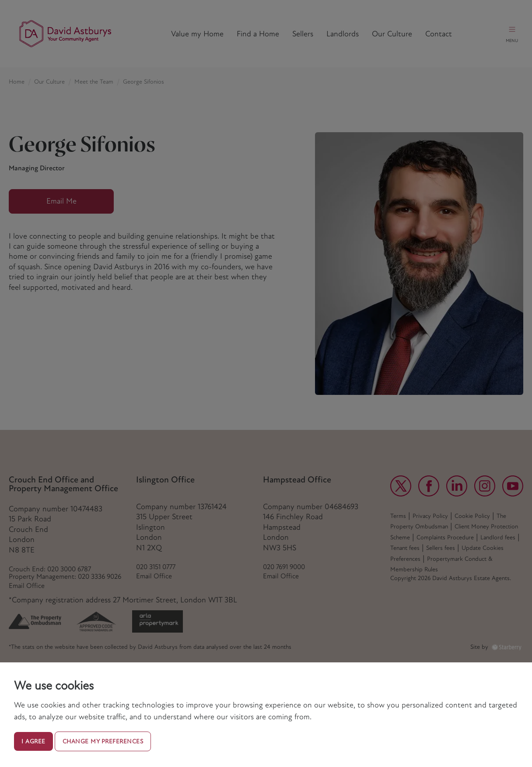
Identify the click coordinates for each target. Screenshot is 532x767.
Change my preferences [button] (103, 741)
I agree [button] (33, 741)
